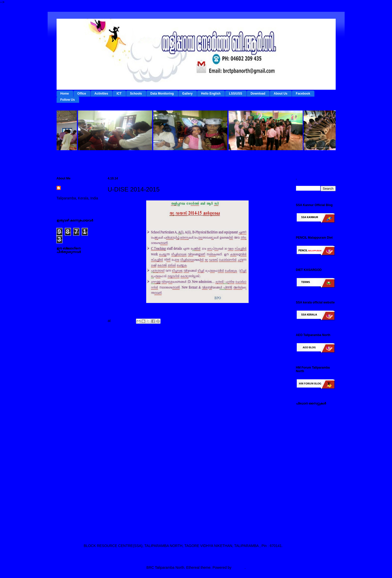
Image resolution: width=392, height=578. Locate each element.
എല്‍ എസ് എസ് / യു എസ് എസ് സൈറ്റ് (314, 461)
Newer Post (121, 346)
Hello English (211, 94)
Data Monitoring (162, 94)
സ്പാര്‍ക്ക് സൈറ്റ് (311, 483)
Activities (101, 94)
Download (258, 94)
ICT (119, 94)
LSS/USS (235, 94)
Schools (136, 94)
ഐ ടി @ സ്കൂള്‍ (309, 451)
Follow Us (68, 100)
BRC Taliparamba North (77, 191)
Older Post (274, 346)
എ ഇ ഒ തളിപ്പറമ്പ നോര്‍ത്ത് (311, 521)
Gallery (188, 94)
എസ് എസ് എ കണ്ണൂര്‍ (315, 511)
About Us (280, 94)
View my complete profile (76, 205)
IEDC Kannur (306, 411)
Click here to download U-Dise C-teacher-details (146, 309)
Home (65, 94)
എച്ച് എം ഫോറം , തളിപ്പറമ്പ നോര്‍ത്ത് (312, 501)
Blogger (239, 567)
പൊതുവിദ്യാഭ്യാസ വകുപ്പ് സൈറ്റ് (314, 474)
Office (82, 94)
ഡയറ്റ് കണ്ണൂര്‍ (308, 443)
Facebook (303, 94)
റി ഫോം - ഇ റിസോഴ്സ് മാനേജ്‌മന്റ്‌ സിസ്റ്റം (314, 433)
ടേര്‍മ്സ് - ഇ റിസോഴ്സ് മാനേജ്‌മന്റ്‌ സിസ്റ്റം (314, 421)
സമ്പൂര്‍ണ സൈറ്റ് (311, 491)
